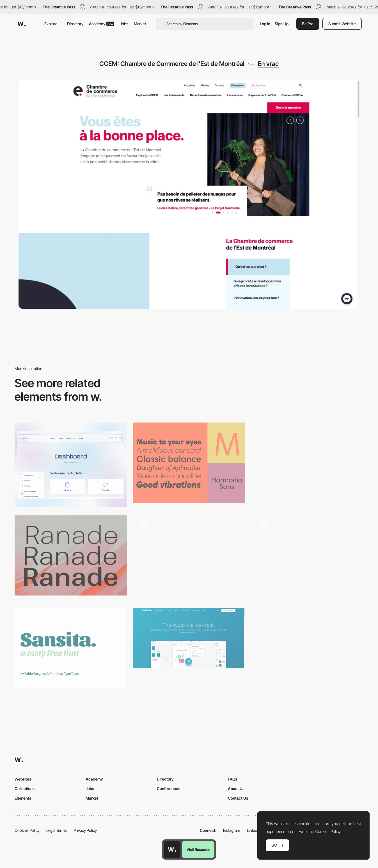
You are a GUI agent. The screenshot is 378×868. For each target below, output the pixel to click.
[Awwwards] (22, 24)
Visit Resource (198, 849)
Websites (23, 779)
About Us (236, 789)
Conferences (169, 789)
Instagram (232, 830)
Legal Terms (57, 830)
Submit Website (342, 24)
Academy (102, 24)
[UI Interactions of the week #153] (307, 557)
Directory (75, 24)
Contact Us (238, 798)
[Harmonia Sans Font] (189, 463)
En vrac (268, 64)
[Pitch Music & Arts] (307, 460)
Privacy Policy (85, 830)
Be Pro (308, 24)
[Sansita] (71, 648)
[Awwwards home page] (172, 849)
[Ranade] (71, 556)
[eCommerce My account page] (71, 465)
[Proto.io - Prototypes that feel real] (189, 638)
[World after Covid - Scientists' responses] (189, 556)
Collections (25, 789)
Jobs (124, 24)
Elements (23, 798)
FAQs (232, 779)
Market (140, 24)
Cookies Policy (27, 830)
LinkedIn (254, 830)
